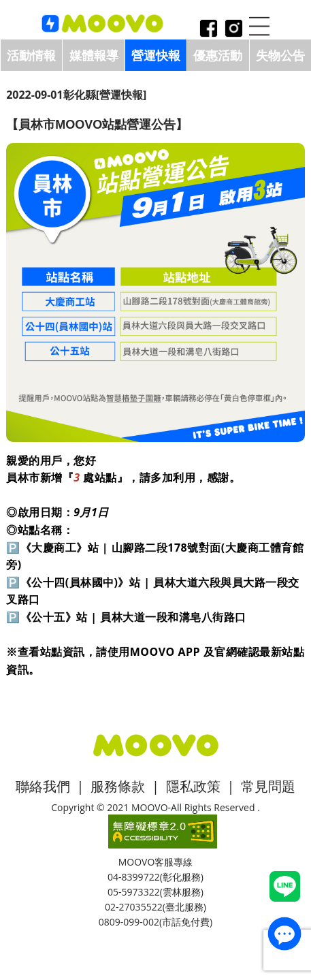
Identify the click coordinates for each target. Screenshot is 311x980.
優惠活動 (218, 55)
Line (285, 886)
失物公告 (280, 55)
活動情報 (31, 55)
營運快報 (156, 55)
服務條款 (118, 786)
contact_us (284, 934)
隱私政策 (193, 786)
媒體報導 (94, 55)
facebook (208, 30)
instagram (233, 30)
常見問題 (268, 786)
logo (103, 24)
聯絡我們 (43, 786)
